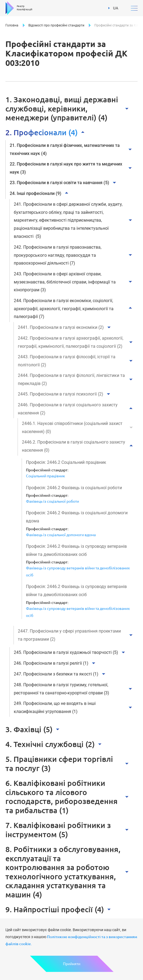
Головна (12, 25)
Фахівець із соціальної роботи (52, 501)
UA (113, 8)
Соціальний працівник (46, 476)
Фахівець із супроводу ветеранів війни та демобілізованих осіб (78, 572)
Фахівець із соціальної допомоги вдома (61, 535)
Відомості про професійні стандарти (56, 25)
